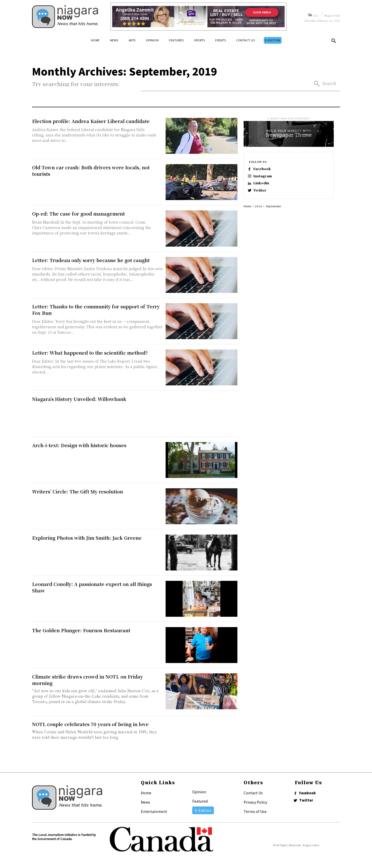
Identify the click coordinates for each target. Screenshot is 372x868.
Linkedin (264, 185)
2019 (259, 211)
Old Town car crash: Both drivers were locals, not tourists (91, 170)
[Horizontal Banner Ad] (199, 17)
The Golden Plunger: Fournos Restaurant (81, 630)
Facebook (265, 169)
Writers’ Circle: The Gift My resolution (78, 491)
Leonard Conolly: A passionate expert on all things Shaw (92, 587)
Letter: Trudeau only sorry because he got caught (91, 260)
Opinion (199, 792)
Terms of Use (255, 811)
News (145, 802)
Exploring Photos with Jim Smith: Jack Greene (87, 538)
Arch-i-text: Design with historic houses (79, 445)
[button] (334, 42)
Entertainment (154, 811)
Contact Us (253, 793)
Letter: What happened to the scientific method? (90, 353)
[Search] (325, 84)
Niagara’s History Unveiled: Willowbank (79, 399)
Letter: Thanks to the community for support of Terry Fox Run (96, 310)
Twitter (262, 194)
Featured (200, 801)
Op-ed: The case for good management (78, 214)
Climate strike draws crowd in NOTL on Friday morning (87, 680)
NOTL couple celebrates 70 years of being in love (90, 724)
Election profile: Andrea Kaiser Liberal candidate (91, 121)
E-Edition (203, 810)
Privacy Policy (255, 802)
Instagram (265, 177)
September (274, 211)
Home (247, 211)
